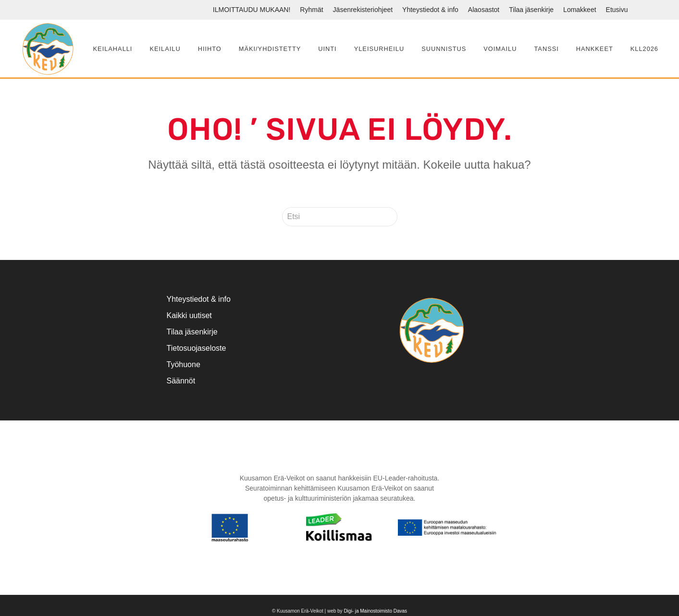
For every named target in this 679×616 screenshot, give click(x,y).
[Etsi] (340, 217)
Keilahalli (113, 49)
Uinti (327, 49)
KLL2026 (644, 49)
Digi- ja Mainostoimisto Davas (375, 611)
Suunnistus (444, 49)
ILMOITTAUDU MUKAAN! (252, 10)
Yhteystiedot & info (430, 10)
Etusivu (617, 10)
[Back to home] (48, 49)
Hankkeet (595, 49)
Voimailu (500, 49)
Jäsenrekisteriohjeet (363, 10)
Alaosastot (484, 10)
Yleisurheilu (379, 49)
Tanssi (546, 49)
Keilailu (165, 49)
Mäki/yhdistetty (270, 49)
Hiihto (210, 49)
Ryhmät (311, 10)
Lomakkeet (580, 10)
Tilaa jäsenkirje (531, 10)
